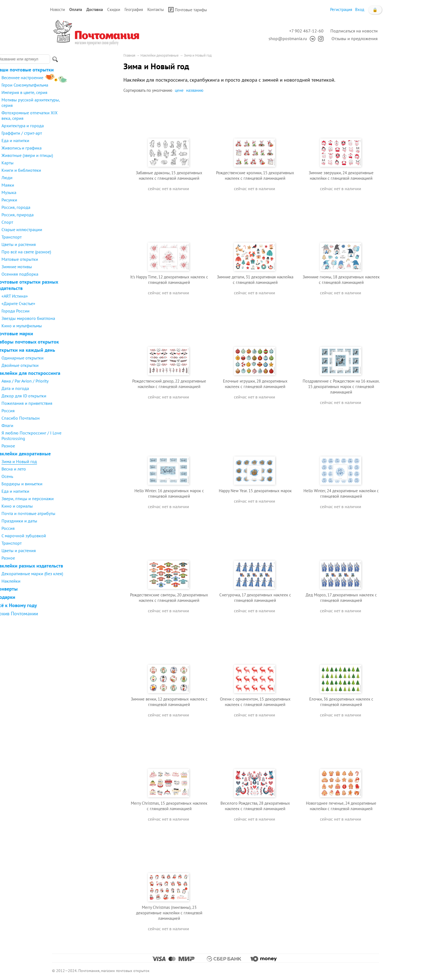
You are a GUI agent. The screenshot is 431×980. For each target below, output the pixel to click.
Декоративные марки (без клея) (87, 574)
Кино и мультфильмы (76, 326)
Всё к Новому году (71, 605)
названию (195, 90)
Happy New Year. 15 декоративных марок (255, 491)
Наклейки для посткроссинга (83, 373)
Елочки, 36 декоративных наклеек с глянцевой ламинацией (341, 702)
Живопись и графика (76, 148)
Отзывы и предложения (355, 38)
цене (179, 90)
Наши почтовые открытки (79, 70)
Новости (57, 9)
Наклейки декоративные (78, 454)
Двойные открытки (75, 365)
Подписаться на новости (354, 31)
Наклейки (66, 581)
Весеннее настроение (77, 77)
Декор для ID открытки (78, 396)
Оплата (76, 9)
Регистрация (341, 9)
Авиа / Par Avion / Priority (80, 381)
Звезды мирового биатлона (83, 318)
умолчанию (162, 90)
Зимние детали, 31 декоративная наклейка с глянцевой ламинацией (255, 280)
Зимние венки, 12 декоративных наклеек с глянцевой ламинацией (169, 702)
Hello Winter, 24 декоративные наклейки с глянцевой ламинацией (341, 493)
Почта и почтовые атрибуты (83, 513)
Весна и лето (68, 469)
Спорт (62, 222)
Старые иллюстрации (76, 229)
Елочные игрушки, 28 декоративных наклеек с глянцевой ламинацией (255, 384)
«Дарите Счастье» (73, 303)
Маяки (62, 185)
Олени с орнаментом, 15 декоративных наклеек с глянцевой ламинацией (255, 702)
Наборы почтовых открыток (82, 342)
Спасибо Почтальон (75, 418)
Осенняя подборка (74, 274)
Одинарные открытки (77, 358)
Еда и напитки (70, 140)
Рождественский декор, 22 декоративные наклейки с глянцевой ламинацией (169, 384)
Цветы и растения (73, 244)
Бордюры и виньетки (77, 484)
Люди (62, 178)
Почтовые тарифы (188, 10)
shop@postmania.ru (288, 38)
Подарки (60, 597)
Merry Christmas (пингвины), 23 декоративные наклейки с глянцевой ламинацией (169, 913)
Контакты (156, 9)
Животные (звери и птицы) (82, 155)
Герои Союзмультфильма (79, 85)
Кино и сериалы (72, 506)
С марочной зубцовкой (78, 536)
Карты (62, 163)
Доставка (95, 9)
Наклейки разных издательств (84, 566)
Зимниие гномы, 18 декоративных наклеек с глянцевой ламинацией (341, 280)
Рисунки (64, 200)
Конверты (61, 589)
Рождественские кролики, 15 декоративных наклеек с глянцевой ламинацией (255, 175)
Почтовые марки (69, 333)
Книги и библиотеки (76, 170)
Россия (63, 411)
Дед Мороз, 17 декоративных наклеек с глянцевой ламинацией (341, 598)
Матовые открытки (74, 259)
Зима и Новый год (74, 461)
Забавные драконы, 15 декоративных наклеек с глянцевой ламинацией (169, 175)
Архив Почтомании (72, 614)
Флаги (62, 425)
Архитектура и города (77, 126)
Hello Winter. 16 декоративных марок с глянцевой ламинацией (169, 493)
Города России (70, 311)
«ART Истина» (69, 296)
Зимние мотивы (71, 267)
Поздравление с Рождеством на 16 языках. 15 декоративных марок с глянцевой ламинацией (341, 387)
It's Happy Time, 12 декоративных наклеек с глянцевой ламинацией (169, 280)
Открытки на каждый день (80, 350)
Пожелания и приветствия (81, 403)
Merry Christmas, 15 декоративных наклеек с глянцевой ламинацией (169, 806)
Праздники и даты (74, 521)
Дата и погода (70, 388)
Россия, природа (72, 215)
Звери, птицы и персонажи (82, 499)
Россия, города (71, 207)
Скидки (114, 9)
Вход (360, 9)
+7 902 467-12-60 (306, 31)
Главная (129, 55)
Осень (62, 476)
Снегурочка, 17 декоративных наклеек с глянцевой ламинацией (255, 598)
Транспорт (66, 237)
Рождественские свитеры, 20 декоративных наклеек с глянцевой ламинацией (169, 598)
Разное (63, 446)
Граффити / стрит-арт (76, 133)
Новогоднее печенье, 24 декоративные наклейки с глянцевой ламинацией (341, 806)
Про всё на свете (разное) (81, 252)
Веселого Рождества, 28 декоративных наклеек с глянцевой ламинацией (255, 806)
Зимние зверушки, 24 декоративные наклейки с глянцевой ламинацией (341, 175)
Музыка (63, 192)
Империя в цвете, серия (79, 92)
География (134, 9)
